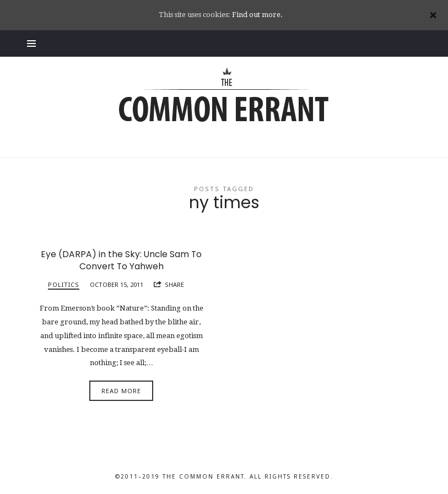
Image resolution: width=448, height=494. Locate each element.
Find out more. (257, 15)
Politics (64, 284)
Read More (121, 391)
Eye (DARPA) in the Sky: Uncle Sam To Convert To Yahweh (121, 260)
